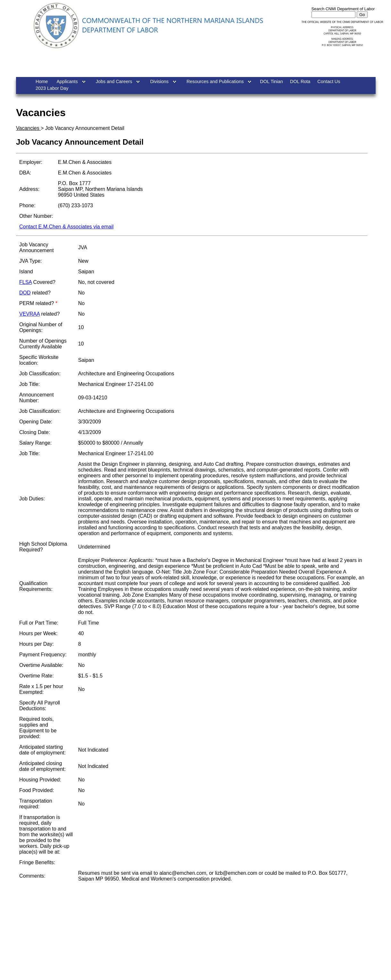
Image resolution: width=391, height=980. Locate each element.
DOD (25, 293)
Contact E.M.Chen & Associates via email (66, 227)
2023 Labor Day (52, 88)
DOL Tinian (271, 81)
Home (42, 81)
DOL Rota (300, 81)
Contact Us (329, 81)
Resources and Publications (215, 81)
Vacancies (28, 128)
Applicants (67, 81)
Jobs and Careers (114, 81)
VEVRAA (29, 314)
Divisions (159, 81)
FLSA (25, 282)
